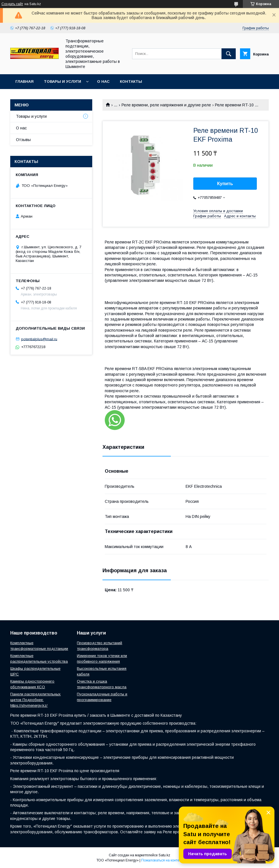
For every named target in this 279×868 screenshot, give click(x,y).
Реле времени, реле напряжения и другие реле (166, 105)
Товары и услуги (62, 81)
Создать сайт (12, 4)
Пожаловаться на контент (162, 860)
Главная (24, 81)
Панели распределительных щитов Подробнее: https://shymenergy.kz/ (35, 700)
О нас (103, 81)
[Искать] (229, 54)
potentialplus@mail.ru (39, 339)
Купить (225, 184)
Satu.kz (164, 855)
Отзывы (23, 140)
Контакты (131, 81)
